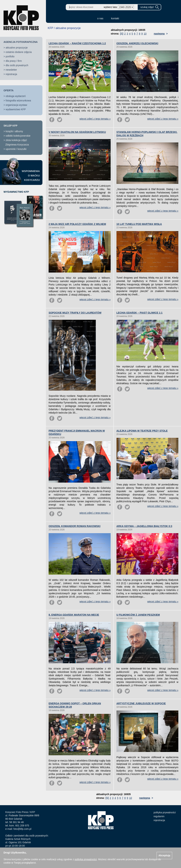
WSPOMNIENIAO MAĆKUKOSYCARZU (31, 176)
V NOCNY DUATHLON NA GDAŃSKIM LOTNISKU (77, 132)
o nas (100, 18)
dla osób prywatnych (17, 65)
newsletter (11, 70)
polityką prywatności (86, 859)
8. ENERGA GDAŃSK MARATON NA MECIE (74, 615)
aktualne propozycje (17, 48)
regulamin (159, 816)
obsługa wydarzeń (16, 96)
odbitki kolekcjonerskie (18, 136)
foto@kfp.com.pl (22, 829)
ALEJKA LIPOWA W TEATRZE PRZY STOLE (142, 431)
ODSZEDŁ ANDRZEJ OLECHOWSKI (137, 43)
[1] (122, 34)
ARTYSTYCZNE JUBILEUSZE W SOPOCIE (141, 703)
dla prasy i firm (14, 61)
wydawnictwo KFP (16, 109)
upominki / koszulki (16, 149)
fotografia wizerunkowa (18, 101)
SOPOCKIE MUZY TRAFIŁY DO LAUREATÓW (75, 313)
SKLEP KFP (10, 126)
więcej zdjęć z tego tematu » (95, 119)
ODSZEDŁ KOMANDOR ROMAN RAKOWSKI (75, 526)
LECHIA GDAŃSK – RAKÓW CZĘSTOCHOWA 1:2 (77, 43)
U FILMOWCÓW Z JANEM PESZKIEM (138, 615)
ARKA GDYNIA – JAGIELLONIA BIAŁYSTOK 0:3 (144, 526)
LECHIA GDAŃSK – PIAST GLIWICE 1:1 (140, 313)
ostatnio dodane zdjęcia (19, 52)
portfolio (10, 56)
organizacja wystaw (16, 105)
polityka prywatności (165, 812)
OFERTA (9, 90)
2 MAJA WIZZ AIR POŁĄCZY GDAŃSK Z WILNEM (77, 224)
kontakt (115, 18)
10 (145, 34)
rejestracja (11, 74)
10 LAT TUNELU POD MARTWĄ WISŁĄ (139, 224)
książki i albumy (14, 131)
